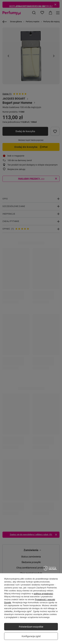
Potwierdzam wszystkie (31, 627)
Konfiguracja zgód (31, 636)
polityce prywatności (43, 594)
